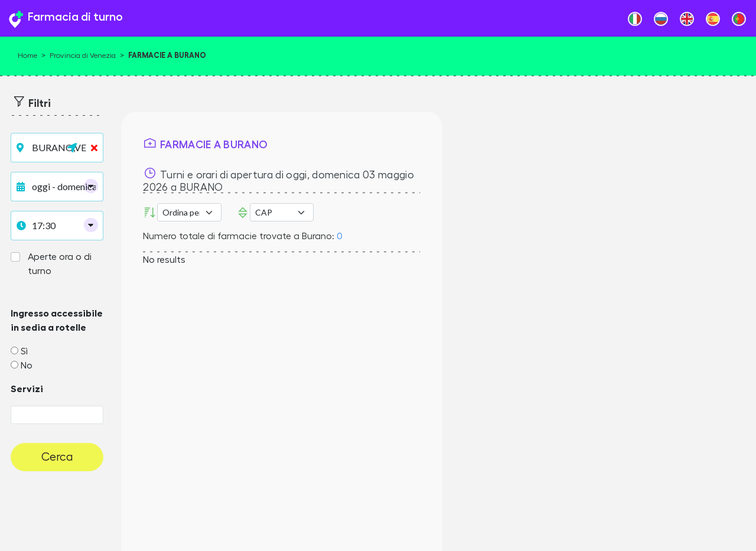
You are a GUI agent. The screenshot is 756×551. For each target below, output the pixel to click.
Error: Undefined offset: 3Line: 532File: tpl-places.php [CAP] (282, 212)
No (27, 366)
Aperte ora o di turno (60, 264)
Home (27, 56)
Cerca (57, 457)
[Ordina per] (189, 212)
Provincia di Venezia (83, 56)
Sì (24, 351)
